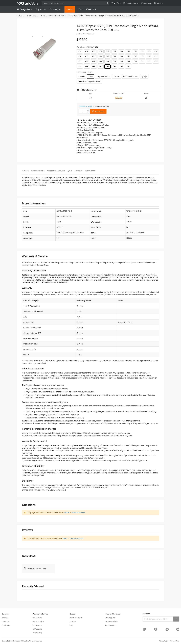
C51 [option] (142, 62)
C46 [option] (107, 62)
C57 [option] (101, 67)
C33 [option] (101, 57)
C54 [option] (80, 67)
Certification (6, 625)
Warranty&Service (56, 171)
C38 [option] (135, 57)
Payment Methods (111, 621)
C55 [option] (87, 67)
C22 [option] (107, 51)
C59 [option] (114, 67)
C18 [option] (80, 51)
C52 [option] (149, 62)
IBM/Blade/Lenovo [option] (130, 77)
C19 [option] (87, 51)
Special (70, 9)
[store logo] (27, 3)
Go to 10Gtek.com (87, 9)
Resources (90, 171)
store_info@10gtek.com (139, 360)
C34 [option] (107, 57)
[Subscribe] (176, 619)
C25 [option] (128, 51)
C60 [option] (121, 67)
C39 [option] (142, 57)
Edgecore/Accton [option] (103, 77)
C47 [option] (114, 62)
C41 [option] (156, 57)
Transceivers (32, 16)
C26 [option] (135, 51)
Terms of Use (174, 641)
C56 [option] (94, 67)
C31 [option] (87, 57)
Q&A (70, 171)
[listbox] (118, 60)
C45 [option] (101, 62)
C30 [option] (80, 57)
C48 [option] (121, 62)
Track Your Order (110, 625)
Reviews (79, 171)
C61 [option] (128, 67)
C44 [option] (94, 62)
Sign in (67, 513)
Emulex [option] (116, 77)
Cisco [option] (91, 77)
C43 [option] (87, 62)
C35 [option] (114, 57)
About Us (5, 618)
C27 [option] (142, 51)
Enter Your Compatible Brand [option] (89, 82)
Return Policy (37, 618)
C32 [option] (94, 57)
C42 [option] (80, 62)
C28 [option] (149, 51)
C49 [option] (128, 62)
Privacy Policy (37, 633)
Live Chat (73, 621)
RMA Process (37, 625)
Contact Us (6, 621)
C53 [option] (156, 62)
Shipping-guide (110, 618)
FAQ (71, 625)
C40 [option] (149, 57)
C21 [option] (101, 51)
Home (21, 16)
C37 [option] (128, 57)
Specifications (38, 171)
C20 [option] (94, 51)
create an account (78, 513)
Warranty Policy (38, 621)
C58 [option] (107, 67)
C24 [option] (121, 51)
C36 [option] (121, 57)
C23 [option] (114, 51)
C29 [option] (156, 51)
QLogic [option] (144, 77)
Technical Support (76, 618)
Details (25, 171)
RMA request (37, 629)
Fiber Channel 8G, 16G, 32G (53, 16)
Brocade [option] (82, 77)
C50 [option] (135, 62)
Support (40, 9)
